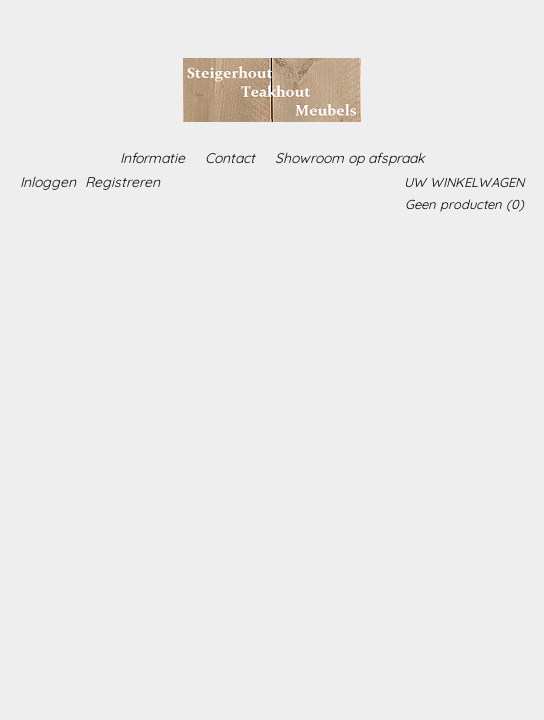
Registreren (122, 182)
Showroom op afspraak (349, 158)
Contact (230, 158)
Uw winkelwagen (464, 182)
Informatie (152, 158)
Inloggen (48, 182)
